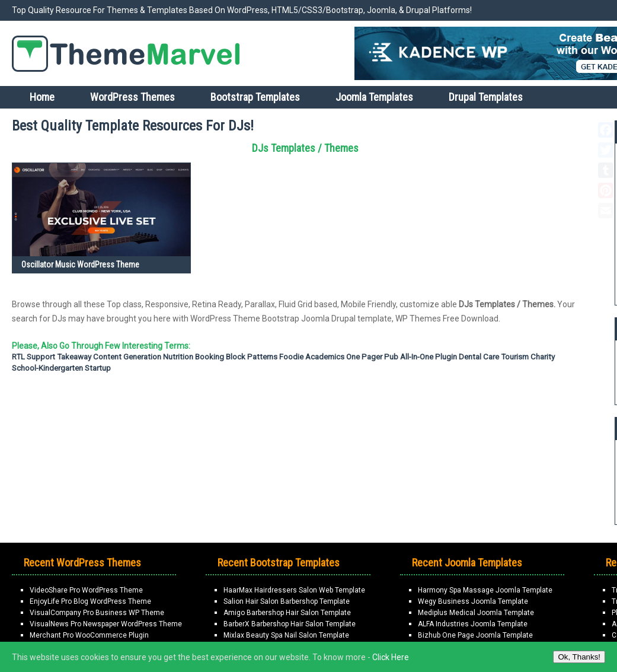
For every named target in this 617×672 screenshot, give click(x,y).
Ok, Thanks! (579, 657)
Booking (210, 357)
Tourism (515, 357)
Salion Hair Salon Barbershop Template (287, 601)
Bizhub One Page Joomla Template (475, 635)
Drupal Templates (486, 97)
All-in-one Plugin (429, 357)
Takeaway (74, 357)
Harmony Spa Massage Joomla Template (485, 590)
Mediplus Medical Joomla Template (476, 613)
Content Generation (127, 357)
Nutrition (178, 357)
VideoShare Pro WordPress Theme (86, 590)
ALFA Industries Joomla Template (473, 624)
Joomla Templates (374, 97)
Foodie (291, 357)
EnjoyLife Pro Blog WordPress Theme (90, 601)
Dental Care (479, 357)
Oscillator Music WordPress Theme (80, 265)
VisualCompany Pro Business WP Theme (97, 613)
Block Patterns (252, 357)
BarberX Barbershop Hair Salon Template (290, 624)
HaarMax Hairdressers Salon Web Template (294, 590)
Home (42, 97)
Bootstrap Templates (255, 97)
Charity (543, 357)
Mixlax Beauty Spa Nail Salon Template (286, 635)
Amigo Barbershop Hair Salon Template (287, 613)
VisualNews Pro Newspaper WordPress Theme (106, 624)
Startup (98, 368)
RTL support (33, 357)
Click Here (391, 657)
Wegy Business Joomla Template (473, 601)
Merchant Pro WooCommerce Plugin (89, 635)
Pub (391, 357)
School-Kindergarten (47, 368)
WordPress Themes (132, 97)
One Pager (364, 357)
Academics (325, 357)
